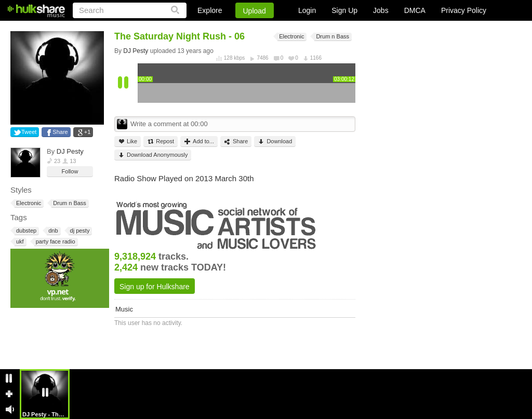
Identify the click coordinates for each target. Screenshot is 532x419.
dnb (52, 231)
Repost (161, 141)
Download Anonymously (153, 155)
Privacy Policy (464, 10)
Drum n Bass (69, 203)
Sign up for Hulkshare (155, 287)
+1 (88, 132)
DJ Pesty (70, 151)
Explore (210, 10)
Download (275, 141)
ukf (19, 242)
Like (128, 141)
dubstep (25, 231)
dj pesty (79, 231)
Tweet (29, 132)
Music (124, 309)
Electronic (28, 203)
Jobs (381, 10)
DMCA (415, 10)
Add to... (199, 141)
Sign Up (344, 10)
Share (60, 132)
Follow (70, 171)
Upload (255, 11)
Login (307, 10)
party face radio (55, 242)
